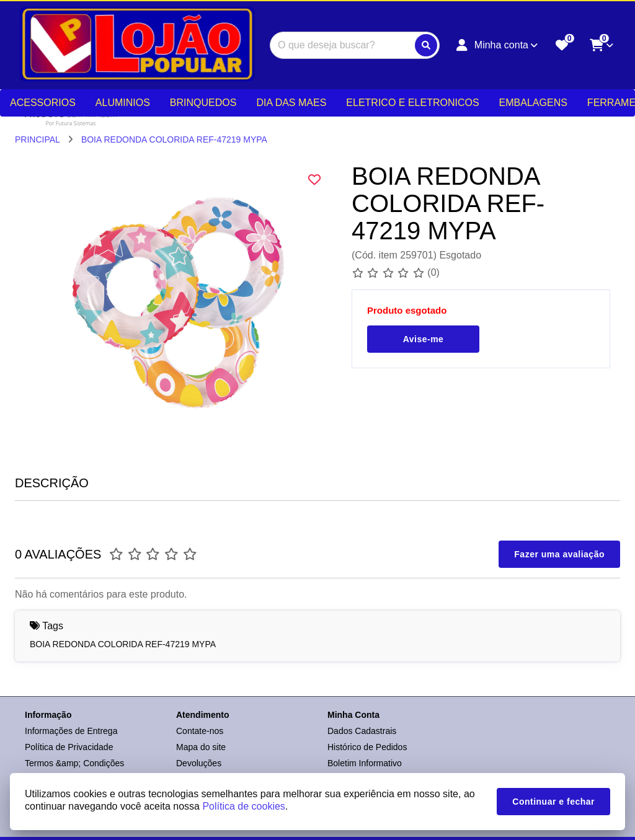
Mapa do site (201, 747)
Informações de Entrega (71, 731)
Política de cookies (243, 806)
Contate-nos (200, 731)
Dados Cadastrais (362, 731)
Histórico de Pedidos (367, 747)
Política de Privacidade (69, 747)
